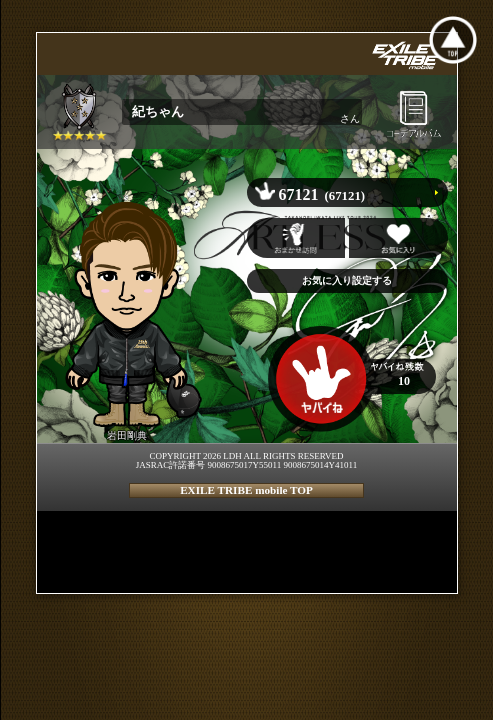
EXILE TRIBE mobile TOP (246, 490)
